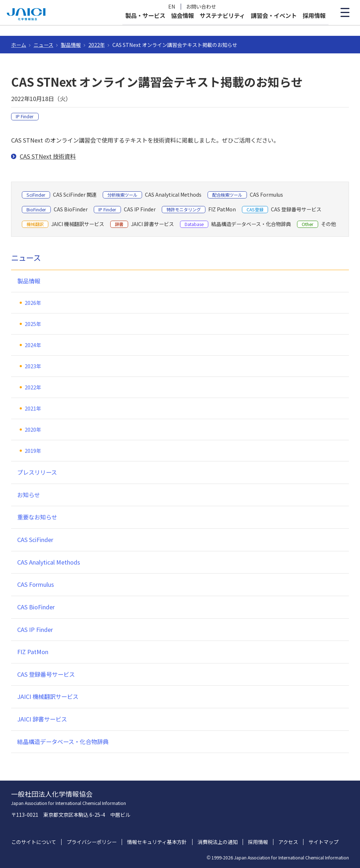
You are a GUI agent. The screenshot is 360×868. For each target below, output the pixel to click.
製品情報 (71, 45)
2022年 (97, 45)
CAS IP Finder (35, 629)
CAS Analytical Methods (49, 562)
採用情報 (314, 26)
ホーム (19, 45)
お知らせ (29, 495)
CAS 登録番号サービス (46, 674)
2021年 (33, 408)
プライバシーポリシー (92, 842)
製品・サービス (145, 26)
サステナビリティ (222, 26)
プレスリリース (37, 472)
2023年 (33, 366)
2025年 (33, 324)
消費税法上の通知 (218, 842)
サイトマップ (323, 842)
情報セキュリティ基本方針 (157, 842)
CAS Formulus (36, 584)
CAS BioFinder (36, 607)
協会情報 (183, 26)
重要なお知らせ (37, 517)
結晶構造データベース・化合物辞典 (63, 742)
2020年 (33, 430)
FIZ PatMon (33, 652)
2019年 (33, 451)
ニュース (43, 45)
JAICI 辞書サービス (42, 719)
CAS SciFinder (35, 539)
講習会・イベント (274, 26)
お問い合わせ (201, 7)
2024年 (33, 345)
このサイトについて (34, 842)
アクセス (288, 842)
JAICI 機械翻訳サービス (48, 696)
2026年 (33, 303)
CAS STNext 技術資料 (48, 156)
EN (172, 7)
